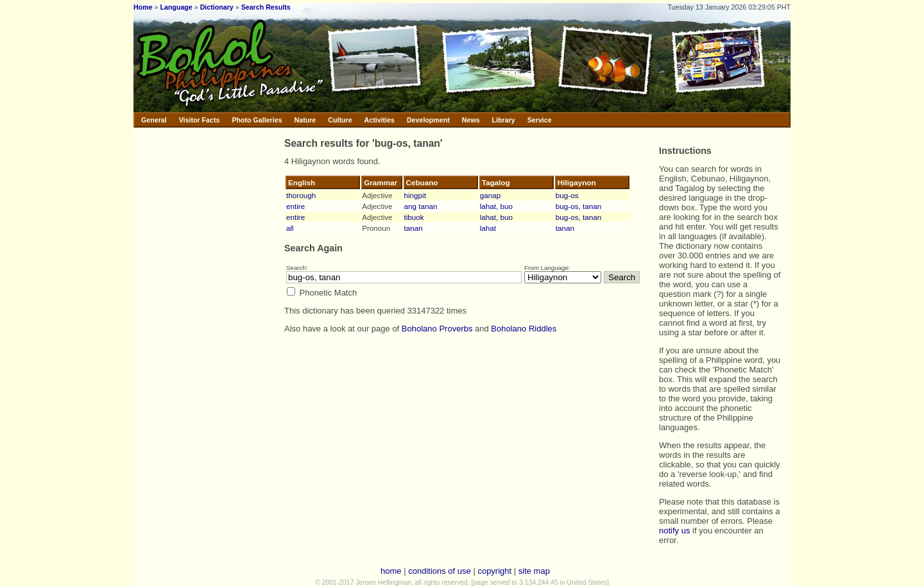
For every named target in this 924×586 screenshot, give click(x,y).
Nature (305, 120)
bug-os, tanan (578, 206)
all (290, 228)
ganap (491, 195)
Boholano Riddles (524, 329)
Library (504, 120)
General (154, 120)
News (471, 120)
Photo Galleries (257, 120)
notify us (674, 531)
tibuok (414, 217)
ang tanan (421, 206)
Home (143, 7)
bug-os (567, 195)
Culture (340, 120)
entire (295, 206)
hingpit (415, 195)
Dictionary (217, 7)
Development (428, 120)
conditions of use (440, 571)
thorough (301, 195)
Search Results (266, 7)
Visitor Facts (200, 120)
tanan (414, 228)
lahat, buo (496, 206)
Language (176, 7)
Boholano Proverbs (437, 329)
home (391, 571)
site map (534, 571)
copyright (494, 571)
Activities (380, 120)
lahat (488, 228)
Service (540, 120)
